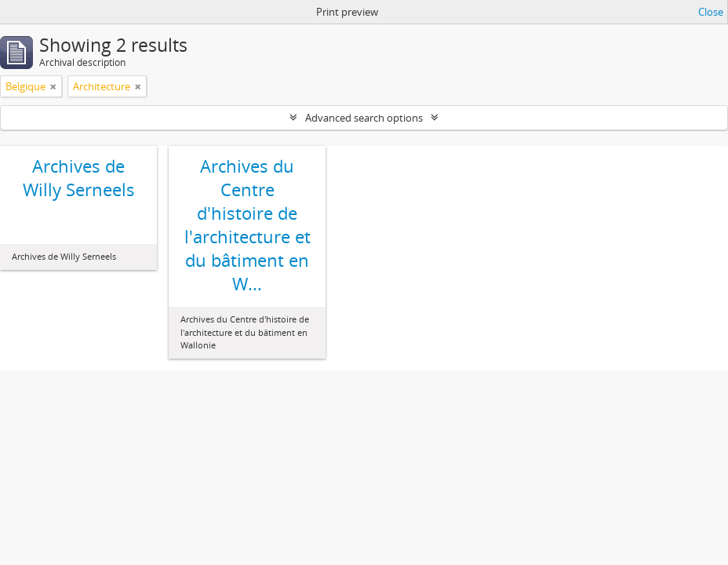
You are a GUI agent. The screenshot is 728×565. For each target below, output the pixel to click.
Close (711, 12)
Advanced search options (364, 118)
